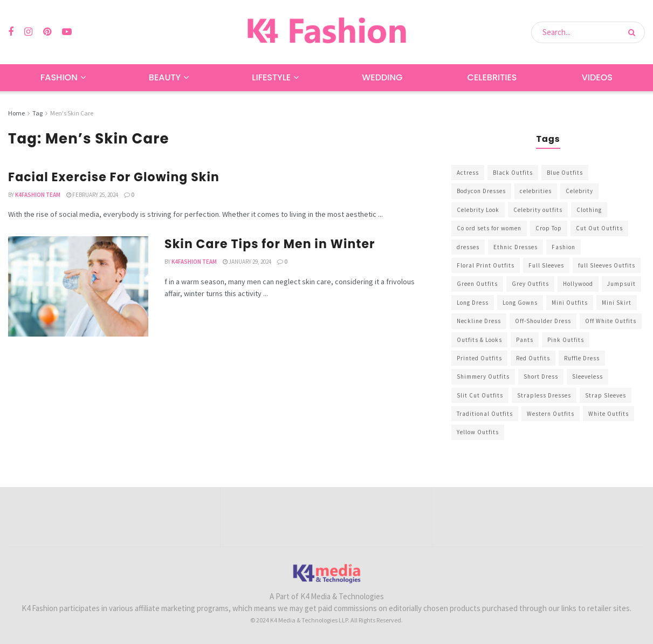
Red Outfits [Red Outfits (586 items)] (533, 358)
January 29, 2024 (247, 262)
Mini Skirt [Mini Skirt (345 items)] (617, 303)
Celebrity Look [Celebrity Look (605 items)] (478, 210)
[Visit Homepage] (327, 32)
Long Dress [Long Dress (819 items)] (473, 303)
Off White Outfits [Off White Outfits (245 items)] (611, 321)
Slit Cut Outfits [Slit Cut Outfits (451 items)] (480, 395)
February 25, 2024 (92, 195)
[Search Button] (634, 32)
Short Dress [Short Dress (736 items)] (541, 376)
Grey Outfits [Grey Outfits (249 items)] (530, 284)
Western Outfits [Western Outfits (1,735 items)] (551, 414)
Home (16, 113)
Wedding (382, 77)
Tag (37, 113)
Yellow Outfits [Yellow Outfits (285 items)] (478, 432)
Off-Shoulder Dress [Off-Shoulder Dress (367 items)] (543, 321)
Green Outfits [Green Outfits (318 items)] (477, 284)
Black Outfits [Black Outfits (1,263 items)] (513, 173)
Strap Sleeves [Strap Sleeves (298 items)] (606, 395)
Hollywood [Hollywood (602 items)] (578, 284)
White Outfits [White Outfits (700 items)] (609, 414)
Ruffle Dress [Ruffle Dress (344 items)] (582, 358)
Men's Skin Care (72, 113)
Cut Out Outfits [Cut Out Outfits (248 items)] (599, 228)
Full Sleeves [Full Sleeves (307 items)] (546, 265)
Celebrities (492, 77)
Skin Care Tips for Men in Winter (270, 244)
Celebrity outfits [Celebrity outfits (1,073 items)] (538, 210)
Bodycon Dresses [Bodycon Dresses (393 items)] (481, 191)
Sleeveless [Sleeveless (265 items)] (587, 376)
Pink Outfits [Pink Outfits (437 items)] (566, 340)
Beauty (165, 77)
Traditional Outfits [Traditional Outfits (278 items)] (485, 414)
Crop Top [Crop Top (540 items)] (549, 228)
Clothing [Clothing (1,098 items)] (589, 210)
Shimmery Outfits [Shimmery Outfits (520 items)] (483, 376)
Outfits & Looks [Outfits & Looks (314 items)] (479, 340)
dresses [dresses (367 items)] (468, 247)
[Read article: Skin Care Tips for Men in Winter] (78, 286)
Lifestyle (271, 77)
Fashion (59, 77)
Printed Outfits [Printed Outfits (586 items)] (479, 358)
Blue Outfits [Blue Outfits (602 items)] (565, 173)
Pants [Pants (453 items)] (525, 340)
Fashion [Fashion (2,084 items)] (563, 247)
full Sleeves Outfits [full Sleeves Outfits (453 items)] (607, 265)
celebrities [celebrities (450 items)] (536, 191)
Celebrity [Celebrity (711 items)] (579, 191)
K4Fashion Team (38, 195)
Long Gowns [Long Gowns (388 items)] (520, 303)
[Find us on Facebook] (11, 32)
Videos (597, 77)
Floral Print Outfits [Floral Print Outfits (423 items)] (486, 265)
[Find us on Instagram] (28, 32)
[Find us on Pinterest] (47, 32)
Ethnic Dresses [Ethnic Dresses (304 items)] (515, 247)
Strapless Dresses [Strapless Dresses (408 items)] (544, 395)
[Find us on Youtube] (67, 32)
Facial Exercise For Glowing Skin (114, 177)
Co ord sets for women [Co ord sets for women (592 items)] (489, 228)
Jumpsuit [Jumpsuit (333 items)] (621, 284)
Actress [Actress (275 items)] (468, 173)
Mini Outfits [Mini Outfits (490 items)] (570, 303)
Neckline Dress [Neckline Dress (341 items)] (479, 321)
